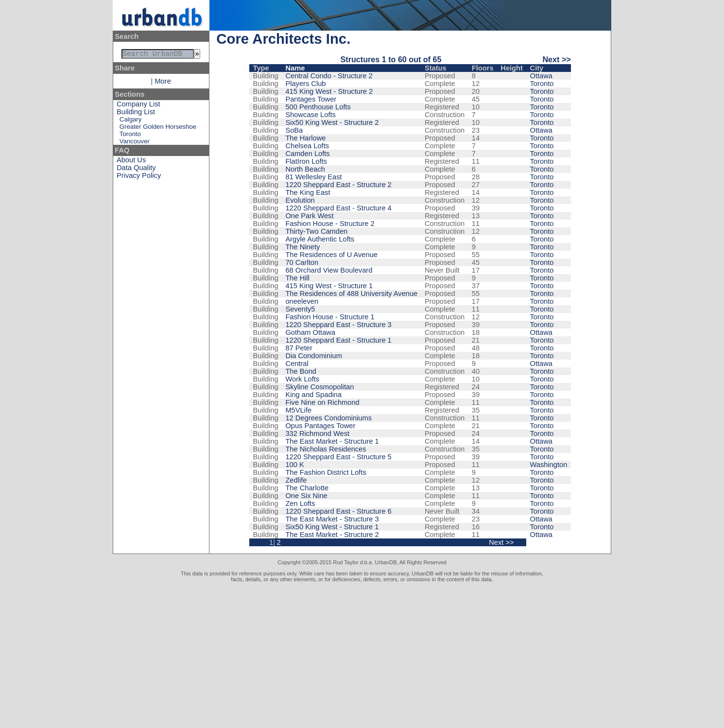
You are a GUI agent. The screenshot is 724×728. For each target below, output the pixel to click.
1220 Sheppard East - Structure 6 (338, 511)
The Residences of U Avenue (331, 255)
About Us (131, 162)
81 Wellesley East (313, 177)
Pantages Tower (311, 99)
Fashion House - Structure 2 (330, 224)
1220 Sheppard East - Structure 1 (338, 340)
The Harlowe (305, 138)
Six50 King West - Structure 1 (332, 527)
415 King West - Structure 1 (329, 286)
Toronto (130, 136)
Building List (136, 114)
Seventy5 (300, 309)
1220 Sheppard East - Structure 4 (338, 208)
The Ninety (302, 247)
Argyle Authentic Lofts (320, 239)
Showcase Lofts (310, 115)
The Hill (297, 278)
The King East (308, 192)
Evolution (300, 200)
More (163, 83)
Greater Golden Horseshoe (158, 129)
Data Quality (136, 170)
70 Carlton (302, 262)
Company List (138, 106)
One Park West (309, 216)
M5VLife (298, 410)
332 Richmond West (317, 433)
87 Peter (299, 348)
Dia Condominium (313, 356)
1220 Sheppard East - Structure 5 (338, 457)
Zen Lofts (300, 503)
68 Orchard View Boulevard (329, 270)
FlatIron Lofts (306, 161)
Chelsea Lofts (307, 146)
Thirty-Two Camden (316, 231)
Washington (549, 465)
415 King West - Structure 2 (329, 91)
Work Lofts (302, 379)
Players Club (305, 84)
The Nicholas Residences (326, 449)
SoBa (294, 130)
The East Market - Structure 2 (332, 535)
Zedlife (296, 480)
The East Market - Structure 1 (332, 441)
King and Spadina (313, 395)
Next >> (556, 59)
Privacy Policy (139, 177)
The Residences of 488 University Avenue (351, 294)
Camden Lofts (307, 154)
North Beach (305, 169)
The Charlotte (307, 488)
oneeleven (302, 301)
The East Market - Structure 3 (332, 519)
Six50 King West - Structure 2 (332, 122)
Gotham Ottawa (310, 332)
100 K (294, 465)
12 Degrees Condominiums (328, 418)
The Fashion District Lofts (326, 472)
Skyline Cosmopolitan (319, 387)
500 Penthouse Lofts (318, 107)
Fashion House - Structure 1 (330, 317)
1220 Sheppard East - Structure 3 (338, 325)
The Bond (301, 371)
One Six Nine (306, 496)
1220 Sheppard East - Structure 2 (338, 185)
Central (297, 364)
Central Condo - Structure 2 (329, 76)
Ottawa (541, 76)
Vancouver (135, 143)
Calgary (130, 121)
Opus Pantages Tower (320, 426)
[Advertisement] (362, 655)
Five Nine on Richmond (322, 402)
